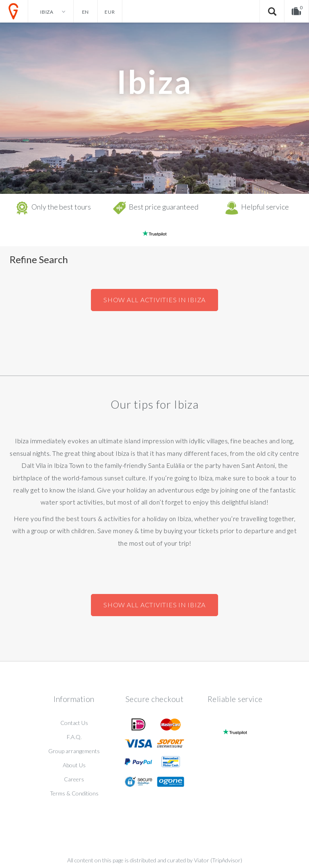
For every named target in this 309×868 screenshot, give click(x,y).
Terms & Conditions (74, 793)
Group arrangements (74, 751)
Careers (74, 779)
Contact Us (74, 723)
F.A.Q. (74, 737)
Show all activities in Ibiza (154, 300)
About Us (74, 765)
